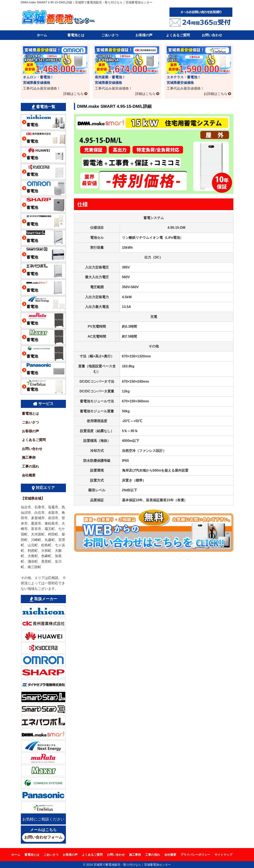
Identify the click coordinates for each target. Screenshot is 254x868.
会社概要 (29, 475)
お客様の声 (144, 35)
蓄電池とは (76, 35)
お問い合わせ (212, 35)
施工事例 (29, 457)
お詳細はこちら (216, 94)
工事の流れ (30, 466)
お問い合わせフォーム (43, 837)
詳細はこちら (74, 94)
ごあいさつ (110, 35)
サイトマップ (223, 855)
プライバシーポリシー (195, 855)
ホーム (42, 35)
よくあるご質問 (178, 35)
